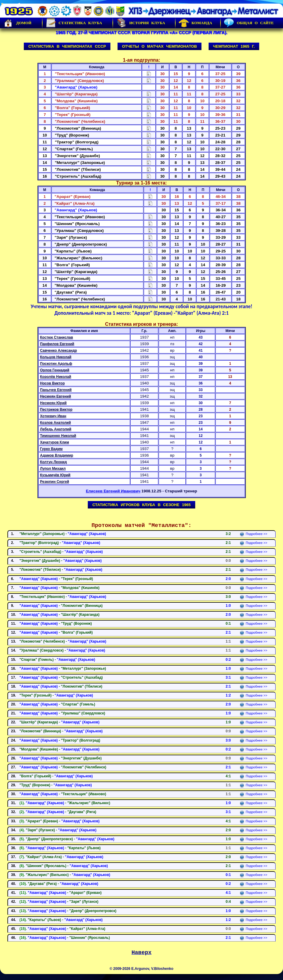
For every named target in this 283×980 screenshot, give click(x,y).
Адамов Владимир (57, 455)
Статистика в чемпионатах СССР (67, 46)
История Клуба (140, 23)
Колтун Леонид (54, 462)
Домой (17, 23)
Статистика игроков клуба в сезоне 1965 (141, 505)
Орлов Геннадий (55, 370)
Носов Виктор (53, 383)
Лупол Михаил (53, 469)
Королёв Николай (56, 377)
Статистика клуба (74, 23)
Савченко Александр (59, 351)
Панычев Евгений (56, 390)
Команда (195, 23)
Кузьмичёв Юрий (55, 475)
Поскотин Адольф (56, 364)
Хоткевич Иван (53, 416)
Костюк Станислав (57, 337)
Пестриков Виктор (56, 410)
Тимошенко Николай (58, 436)
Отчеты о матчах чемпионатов (160, 46)
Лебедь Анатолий (56, 429)
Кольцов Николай (56, 357)
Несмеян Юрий (53, 403)
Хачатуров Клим (55, 442)
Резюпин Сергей (55, 482)
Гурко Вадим (51, 449)
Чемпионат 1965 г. (234, 46)
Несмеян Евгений (56, 396)
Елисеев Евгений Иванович (113, 491)
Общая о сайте (249, 23)
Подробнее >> (253, 534)
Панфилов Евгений (57, 344)
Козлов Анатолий (56, 423)
